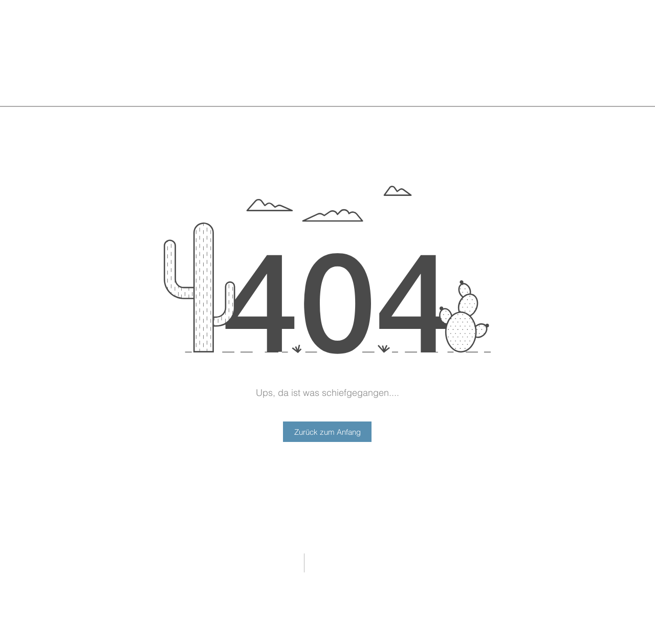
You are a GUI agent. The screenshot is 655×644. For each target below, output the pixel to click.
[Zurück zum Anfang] (327, 432)
